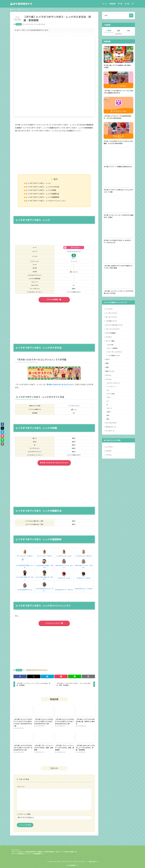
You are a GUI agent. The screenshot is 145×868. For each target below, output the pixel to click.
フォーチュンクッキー (113, 331)
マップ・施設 (110, 344)
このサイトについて (54, 862)
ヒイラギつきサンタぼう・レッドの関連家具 (43, 197)
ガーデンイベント (112, 318)
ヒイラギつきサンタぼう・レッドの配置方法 (43, 194)
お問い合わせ (93, 862)
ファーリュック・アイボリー (25, 553)
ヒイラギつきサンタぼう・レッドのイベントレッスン (46, 201)
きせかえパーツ (111, 437)
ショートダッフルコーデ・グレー (25, 575)
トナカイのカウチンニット (25, 587)
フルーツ (110, 417)
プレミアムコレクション (74, 251)
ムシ (108, 409)
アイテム (19, 24)
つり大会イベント (112, 322)
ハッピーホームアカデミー (115, 356)
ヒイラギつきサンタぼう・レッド (38, 183)
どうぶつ (109, 339)
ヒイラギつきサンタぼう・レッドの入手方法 (43, 187)
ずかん (108, 364)
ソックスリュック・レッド (64, 553)
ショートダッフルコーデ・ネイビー (44, 575)
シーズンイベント (112, 313)
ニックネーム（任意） (24, 814)
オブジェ (109, 381)
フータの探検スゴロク (114, 360)
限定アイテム (110, 377)
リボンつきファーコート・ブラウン (84, 563)
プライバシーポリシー (80, 862)
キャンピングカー (112, 432)
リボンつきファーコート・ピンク (64, 563)
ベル (108, 397)
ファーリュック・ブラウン (44, 553)
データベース (110, 441)
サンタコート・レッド (64, 575)
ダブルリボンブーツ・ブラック (64, 587)
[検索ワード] (118, 15)
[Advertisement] (54, 153)
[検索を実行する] (131, 15)
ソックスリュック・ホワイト (84, 553)
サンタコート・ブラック (84, 575)
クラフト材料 (111, 401)
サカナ (109, 405)
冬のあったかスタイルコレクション (60, 384)
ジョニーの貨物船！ (113, 352)
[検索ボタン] (133, 4)
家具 (107, 368)
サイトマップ (67, 862)
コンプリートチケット (114, 389)
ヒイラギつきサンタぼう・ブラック (44, 563)
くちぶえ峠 (110, 348)
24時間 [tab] (109, 31)
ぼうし (74, 256)
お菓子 (109, 421)
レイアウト (110, 309)
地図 (108, 424)
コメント (21, 787)
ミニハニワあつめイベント (115, 326)
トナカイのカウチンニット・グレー (44, 587)
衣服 (107, 372)
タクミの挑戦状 (111, 335)
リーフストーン (112, 393)
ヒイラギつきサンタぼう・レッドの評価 (41, 190)
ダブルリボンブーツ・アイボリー (84, 587)
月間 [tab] (128, 31)
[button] (20, 676)
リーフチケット (73, 406)
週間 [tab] (118, 31)
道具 (108, 428)
